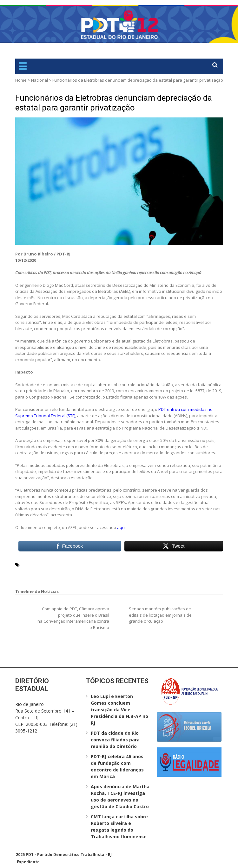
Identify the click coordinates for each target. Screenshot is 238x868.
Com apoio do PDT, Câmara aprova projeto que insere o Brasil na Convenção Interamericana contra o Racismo (73, 618)
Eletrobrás (136, 564)
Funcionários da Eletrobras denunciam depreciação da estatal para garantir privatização (114, 103)
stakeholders (119, 572)
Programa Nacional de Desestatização (62, 572)
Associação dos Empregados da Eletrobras (78, 564)
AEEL (26, 564)
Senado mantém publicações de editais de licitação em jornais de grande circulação (160, 615)
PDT (153, 564)
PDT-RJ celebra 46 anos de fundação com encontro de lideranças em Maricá (117, 766)
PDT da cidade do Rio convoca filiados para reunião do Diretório (115, 740)
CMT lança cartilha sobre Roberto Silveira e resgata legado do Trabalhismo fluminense (119, 827)
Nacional (40, 80)
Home (21, 80)
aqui (121, 527)
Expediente (28, 862)
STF (139, 572)
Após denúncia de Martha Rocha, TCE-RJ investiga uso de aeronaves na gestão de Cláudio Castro (120, 796)
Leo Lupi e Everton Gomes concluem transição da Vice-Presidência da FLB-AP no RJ (119, 710)
